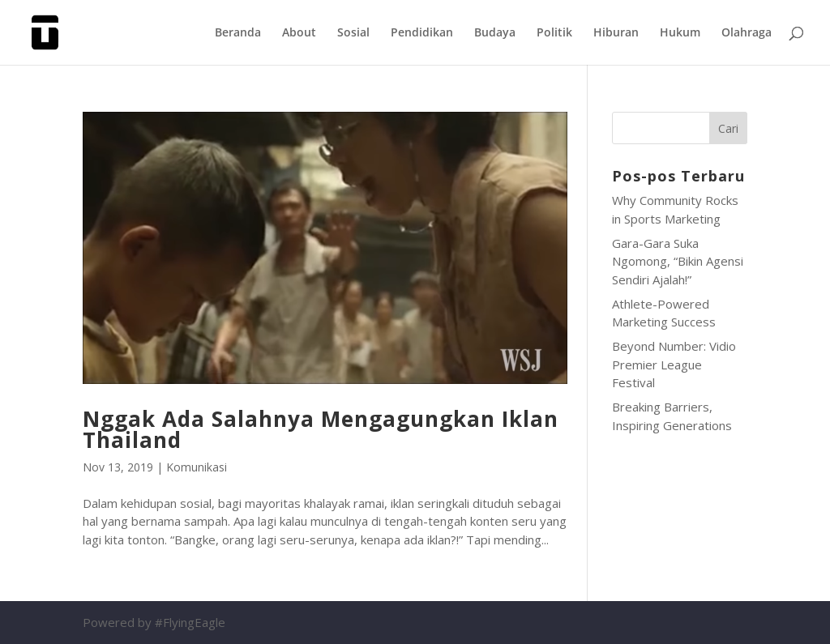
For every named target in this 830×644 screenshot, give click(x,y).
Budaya (495, 33)
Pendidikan (422, 33)
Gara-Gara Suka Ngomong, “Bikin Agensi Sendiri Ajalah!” (678, 261)
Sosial (353, 33)
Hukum (680, 33)
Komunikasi (197, 467)
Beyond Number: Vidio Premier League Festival (674, 364)
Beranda (238, 33)
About (299, 33)
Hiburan (616, 33)
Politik (554, 33)
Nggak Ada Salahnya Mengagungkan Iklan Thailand (321, 429)
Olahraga (747, 33)
